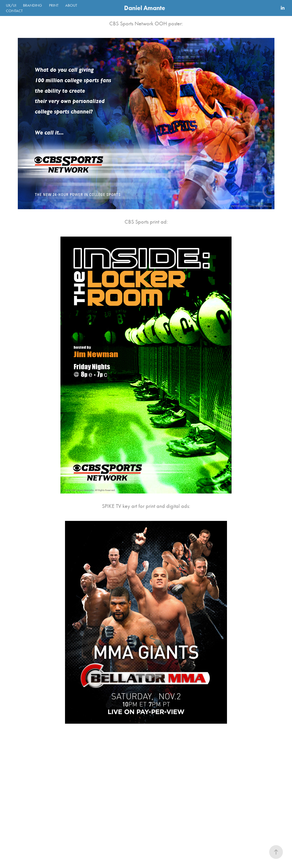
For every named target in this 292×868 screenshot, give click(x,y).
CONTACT (14, 11)
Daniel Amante (145, 8)
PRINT (54, 5)
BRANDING (33, 5)
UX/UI (11, 5)
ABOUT (71, 5)
